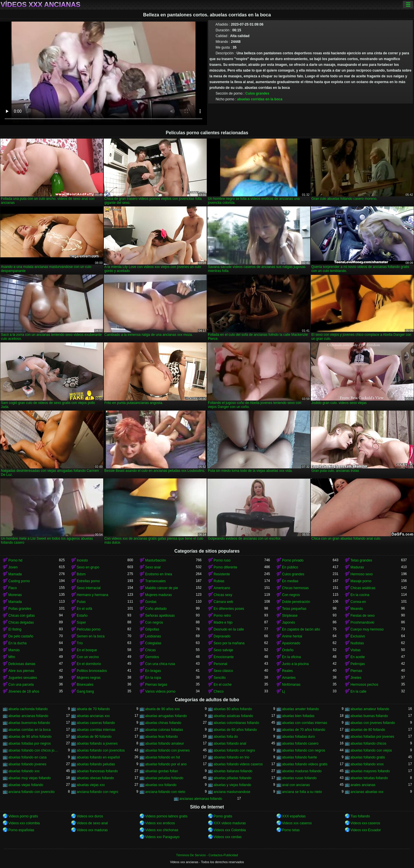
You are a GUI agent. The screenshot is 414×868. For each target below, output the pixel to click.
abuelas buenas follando (369, 716)
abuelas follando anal (230, 744)
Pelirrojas (358, 664)
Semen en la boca (91, 636)
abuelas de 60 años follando (235, 730)
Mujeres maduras (159, 595)
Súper (81, 622)
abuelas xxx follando (161, 785)
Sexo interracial (89, 588)
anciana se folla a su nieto (302, 792)
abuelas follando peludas (96, 764)
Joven (13, 567)
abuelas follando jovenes (27, 764)
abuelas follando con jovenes (167, 750)
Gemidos (152, 657)
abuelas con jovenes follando (373, 723)
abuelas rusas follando (299, 778)
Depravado (222, 636)
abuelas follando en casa (27, 757)
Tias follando (360, 816)
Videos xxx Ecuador (366, 830)
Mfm (12, 657)
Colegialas (153, 643)
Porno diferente (225, 567)
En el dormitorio (89, 664)
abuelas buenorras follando (29, 723)
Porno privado (293, 560)
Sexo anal (153, 567)
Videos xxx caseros (297, 823)
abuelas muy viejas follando (29, 778)
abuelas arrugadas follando (166, 716)
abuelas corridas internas (96, 730)
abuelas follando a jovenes (97, 744)
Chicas (151, 650)
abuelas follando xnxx (367, 764)
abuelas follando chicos (368, 744)
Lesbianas (153, 636)
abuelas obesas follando (95, 778)
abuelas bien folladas (298, 716)
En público (290, 567)
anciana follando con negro (97, 792)
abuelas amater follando (300, 709)
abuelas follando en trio (231, 757)
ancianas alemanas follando (201, 799)
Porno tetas (291, 830)
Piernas (356, 671)
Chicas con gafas (22, 616)
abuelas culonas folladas (164, 730)
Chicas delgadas (21, 622)
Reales (287, 671)
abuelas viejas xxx (91, 785)
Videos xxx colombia (24, 823)
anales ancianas (363, 785)
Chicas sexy (223, 595)
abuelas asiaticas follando (233, 716)
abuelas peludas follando (164, 778)
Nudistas (357, 643)
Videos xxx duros (90, 816)
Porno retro (222, 616)
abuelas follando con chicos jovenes (34, 750)
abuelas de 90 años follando (30, 737)
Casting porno (19, 581)
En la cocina (360, 595)
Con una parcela (21, 685)
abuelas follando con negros (304, 750)
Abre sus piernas (21, 671)
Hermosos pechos (364, 685)
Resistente (222, 574)
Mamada (15, 574)
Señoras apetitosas (160, 616)
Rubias (219, 581)
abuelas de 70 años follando (304, 730)
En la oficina (291, 657)
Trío (80, 643)
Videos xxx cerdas (228, 837)
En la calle (358, 691)
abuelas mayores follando (370, 771)
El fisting (15, 629)
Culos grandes (257, 93)
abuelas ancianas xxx (93, 716)
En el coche (223, 685)
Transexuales (156, 581)
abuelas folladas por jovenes (372, 737)
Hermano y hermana (92, 595)
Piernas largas (156, 685)
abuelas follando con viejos (371, 750)
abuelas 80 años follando (233, 709)
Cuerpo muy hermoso (367, 629)
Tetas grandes (361, 560)
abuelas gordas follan (162, 771)
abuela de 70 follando (93, 709)
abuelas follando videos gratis (305, 764)
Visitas (355, 650)
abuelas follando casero (300, 744)
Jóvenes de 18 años (24, 691)
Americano (222, 588)
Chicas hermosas (295, 588)
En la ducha (17, 643)
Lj (283, 691)
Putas (81, 602)
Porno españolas (21, 830)
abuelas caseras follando (96, 723)
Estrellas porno (88, 581)
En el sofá (84, 609)
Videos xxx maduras (92, 830)
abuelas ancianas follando (28, 716)
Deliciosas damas (22, 664)
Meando (357, 609)
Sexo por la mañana (229, 643)
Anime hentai (292, 636)
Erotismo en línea (159, 574)
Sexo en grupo (88, 567)
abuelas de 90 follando (94, 737)
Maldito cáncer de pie (162, 588)
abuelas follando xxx (24, 771)
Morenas (15, 595)
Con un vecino (88, 657)
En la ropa (153, 678)
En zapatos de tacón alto (301, 629)
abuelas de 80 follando (368, 730)
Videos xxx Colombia (230, 830)
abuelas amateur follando (370, 709)
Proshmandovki (362, 622)
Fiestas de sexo (363, 616)
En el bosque (87, 650)
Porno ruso (222, 560)
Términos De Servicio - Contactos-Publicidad (207, 855)
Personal (220, 664)
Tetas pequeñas (294, 609)
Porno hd (15, 560)
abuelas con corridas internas (305, 723)
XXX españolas (294, 816)
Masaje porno (361, 581)
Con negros (291, 595)
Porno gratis (223, 816)
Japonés (289, 622)
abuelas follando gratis (368, 757)
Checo (219, 691)
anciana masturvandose (232, 792)
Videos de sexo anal (92, 823)
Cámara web (223, 602)
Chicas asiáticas (363, 588)
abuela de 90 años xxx (162, 709)
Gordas (151, 602)
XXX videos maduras (230, 823)
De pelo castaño (21, 636)
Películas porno (89, 629)
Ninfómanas (291, 685)
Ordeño (288, 650)
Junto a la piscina (295, 664)
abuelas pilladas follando (232, 778)
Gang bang (85, 691)
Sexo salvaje (223, 650)
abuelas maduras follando (302, 771)
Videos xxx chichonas (162, 830)
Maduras (357, 567)
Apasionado (291, 643)
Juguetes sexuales (23, 678)
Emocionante (224, 657)
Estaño (82, 616)
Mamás (14, 650)
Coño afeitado (156, 609)
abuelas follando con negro (234, 750)
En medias (290, 581)
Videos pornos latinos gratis (166, 816)
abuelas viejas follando (26, 785)
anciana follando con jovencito (31, 792)
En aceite (358, 657)
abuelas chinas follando (163, 723)
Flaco (13, 588)
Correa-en (358, 602)
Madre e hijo (223, 622)
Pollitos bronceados (92, 671)
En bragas (153, 671)
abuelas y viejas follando (232, 785)
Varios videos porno (160, 691)
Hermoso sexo (362, 574)
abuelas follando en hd (163, 757)
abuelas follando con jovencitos (101, 750)
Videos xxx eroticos (160, 823)
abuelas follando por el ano (166, 764)
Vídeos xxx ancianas (41, 5)
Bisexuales (85, 685)
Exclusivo (358, 636)
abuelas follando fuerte (299, 757)
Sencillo (220, 678)
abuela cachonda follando (28, 709)
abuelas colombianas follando (236, 723)
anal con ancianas (296, 785)
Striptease (290, 616)
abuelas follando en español (98, 757)
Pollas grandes (20, 609)
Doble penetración (296, 602)
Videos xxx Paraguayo (162, 837)
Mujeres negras (89, 678)
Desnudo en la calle (229, 629)
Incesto (82, 560)
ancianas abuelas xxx (367, 792)
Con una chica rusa (160, 664)
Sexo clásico (223, 671)
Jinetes (356, 678)
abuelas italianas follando (233, 771)
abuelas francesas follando (97, 771)
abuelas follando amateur (165, 744)
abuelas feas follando (161, 737)
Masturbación (156, 560)
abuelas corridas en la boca (260, 99)
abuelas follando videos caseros (238, 764)
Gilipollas (152, 629)
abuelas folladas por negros (29, 744)
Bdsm (81, 574)
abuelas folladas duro (298, 737)
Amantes (289, 678)
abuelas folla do (226, 737)
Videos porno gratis (23, 816)
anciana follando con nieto (165, 792)
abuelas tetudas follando (369, 778)
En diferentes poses (229, 609)
